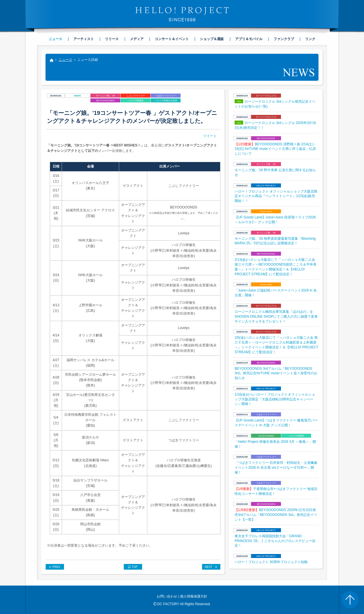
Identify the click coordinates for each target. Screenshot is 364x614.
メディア (137, 39)
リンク (310, 39)
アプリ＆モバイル (249, 39)
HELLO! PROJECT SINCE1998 (182, 14)
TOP (135, 567)
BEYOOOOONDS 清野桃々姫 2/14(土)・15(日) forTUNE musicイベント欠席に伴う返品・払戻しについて (276, 149)
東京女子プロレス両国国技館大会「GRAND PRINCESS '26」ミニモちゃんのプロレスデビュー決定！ (275, 541)
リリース (112, 39)
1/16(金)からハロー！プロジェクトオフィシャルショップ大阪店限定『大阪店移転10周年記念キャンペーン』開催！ (275, 399)
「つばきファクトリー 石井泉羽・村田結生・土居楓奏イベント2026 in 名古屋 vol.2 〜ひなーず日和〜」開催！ (276, 468)
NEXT (209, 567)
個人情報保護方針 (194, 596)
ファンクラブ (284, 39)
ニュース (65, 60)
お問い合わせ (167, 596)
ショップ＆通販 (212, 39)
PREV (56, 567)
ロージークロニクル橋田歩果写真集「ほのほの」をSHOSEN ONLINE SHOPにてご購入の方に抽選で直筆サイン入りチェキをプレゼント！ (276, 317)
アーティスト (84, 39)
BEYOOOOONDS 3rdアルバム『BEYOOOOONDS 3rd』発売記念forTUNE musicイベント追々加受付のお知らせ (276, 373)
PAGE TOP (350, 600)
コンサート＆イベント (172, 39)
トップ (51, 61)
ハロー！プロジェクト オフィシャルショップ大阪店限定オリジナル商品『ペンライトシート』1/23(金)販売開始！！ (276, 196)
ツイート (210, 136)
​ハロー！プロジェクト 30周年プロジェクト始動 (271, 562)
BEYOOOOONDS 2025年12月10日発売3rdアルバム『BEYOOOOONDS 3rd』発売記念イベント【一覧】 (276, 515)
